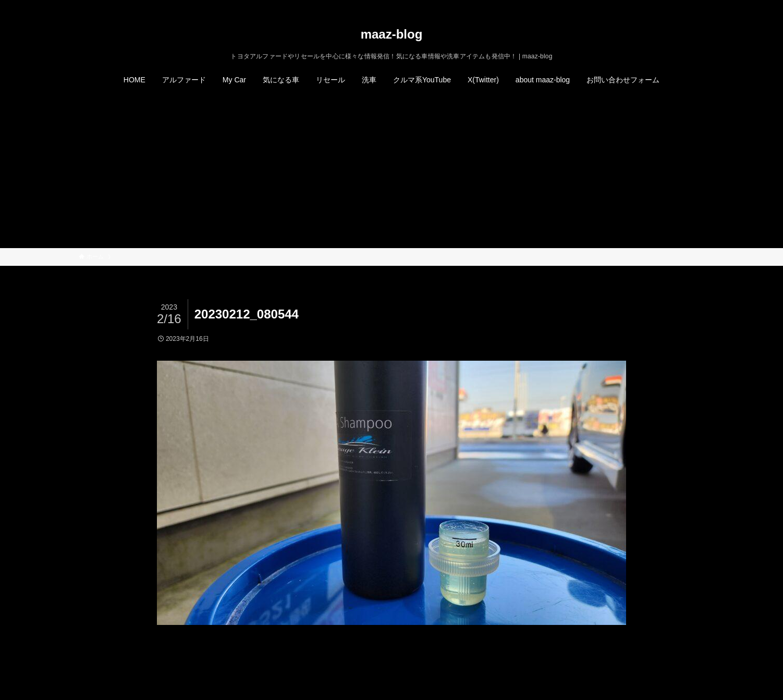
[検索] (698, 6)
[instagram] (670, 6)
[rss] (684, 6)
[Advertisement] (391, 170)
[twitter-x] (657, 6)
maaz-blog (392, 34)
